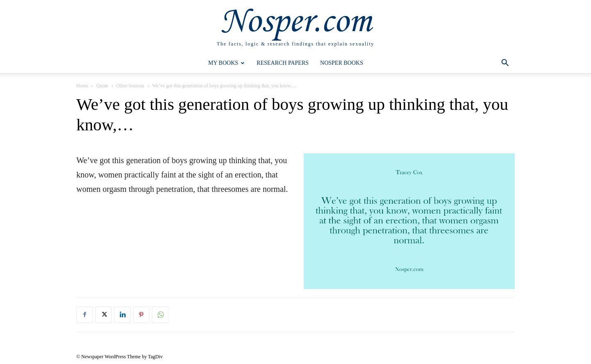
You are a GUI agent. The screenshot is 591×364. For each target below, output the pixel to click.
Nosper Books (342, 63)
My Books (226, 63)
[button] (505, 64)
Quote (102, 86)
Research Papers (283, 63)
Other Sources (130, 86)
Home (82, 86)
